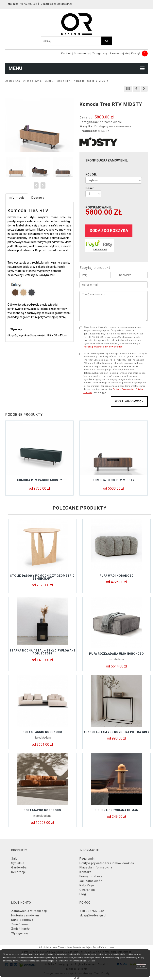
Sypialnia (18, 863)
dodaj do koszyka (109, 231)
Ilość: (90, 188)
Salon (15, 859)
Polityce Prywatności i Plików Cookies (78, 961)
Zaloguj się (100, 53)
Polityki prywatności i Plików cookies (107, 863)
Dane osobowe (22, 920)
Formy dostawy (91, 876)
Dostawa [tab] (38, 198)
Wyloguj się (20, 933)
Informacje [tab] (17, 198)
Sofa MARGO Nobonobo (42, 810)
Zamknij (141, 967)
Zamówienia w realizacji (29, 911)
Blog (83, 894)
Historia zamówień (25, 915)
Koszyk (136, 53)
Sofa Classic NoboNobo (42, 732)
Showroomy (82, 53)
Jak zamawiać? (91, 881)
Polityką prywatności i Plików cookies (103, 347)
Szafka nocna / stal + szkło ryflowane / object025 (42, 652)
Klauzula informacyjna (96, 867)
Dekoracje (19, 872)
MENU (76, 68)
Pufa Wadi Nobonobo (117, 576)
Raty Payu (87, 885)
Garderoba (19, 867)
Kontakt (66, 53)
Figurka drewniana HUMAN (117, 810)
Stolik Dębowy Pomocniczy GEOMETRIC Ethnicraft (42, 577)
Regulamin (87, 859)
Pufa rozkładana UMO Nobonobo (117, 654)
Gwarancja (87, 890)
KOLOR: (91, 175)
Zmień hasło (21, 929)
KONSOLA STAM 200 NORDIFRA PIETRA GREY (117, 732)
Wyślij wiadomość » (129, 401)
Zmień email (20, 924)
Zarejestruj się (119, 53)
